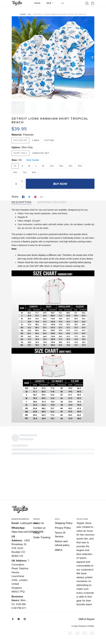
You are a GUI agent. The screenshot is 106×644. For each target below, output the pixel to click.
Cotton (49, 140)
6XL (16, 172)
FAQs (37, 533)
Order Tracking (42, 537)
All (30, 14)
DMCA (59, 550)
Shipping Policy (64, 523)
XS (20, 160)
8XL (34, 172)
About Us (39, 523)
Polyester (28, 135)
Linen (36, 140)
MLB (51, 3)
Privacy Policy (63, 528)
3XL (62, 166)
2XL (52, 166)
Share (15, 197)
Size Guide (33, 160)
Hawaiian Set (41, 153)
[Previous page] (14, 58)
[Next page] (92, 58)
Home (37, 3)
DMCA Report (86, 619)
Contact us (39, 528)
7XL (25, 172)
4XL (71, 166)
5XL (80, 166)
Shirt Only (27, 147)
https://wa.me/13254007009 (27, 532)
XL (43, 166)
